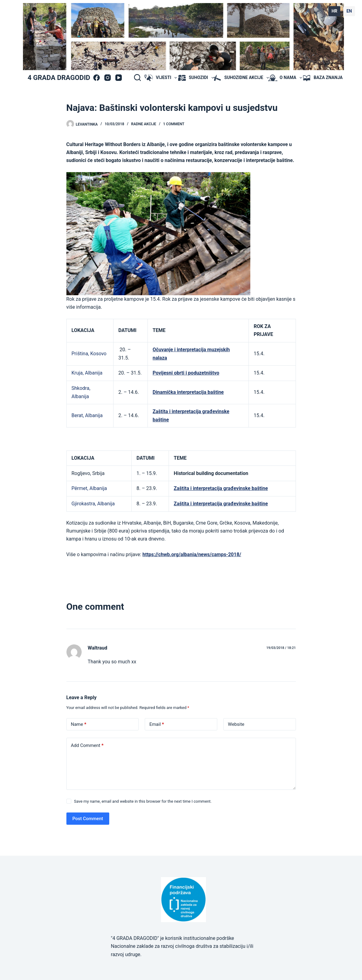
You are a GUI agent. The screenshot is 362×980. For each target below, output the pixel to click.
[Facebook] (97, 78)
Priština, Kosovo (89, 354)
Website (236, 724)
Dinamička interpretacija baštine (188, 392)
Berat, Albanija (87, 415)
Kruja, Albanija (87, 373)
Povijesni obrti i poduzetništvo (186, 373)
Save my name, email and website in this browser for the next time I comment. (143, 801)
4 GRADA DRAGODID (59, 78)
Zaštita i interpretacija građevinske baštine (221, 488)
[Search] (137, 77)
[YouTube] (119, 78)
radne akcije (144, 124)
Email (157, 724)
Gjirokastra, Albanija (93, 504)
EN (349, 11)
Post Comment (88, 819)
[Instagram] (108, 78)
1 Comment (174, 124)
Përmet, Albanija (89, 488)
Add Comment (87, 746)
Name (79, 724)
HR (334, 11)
